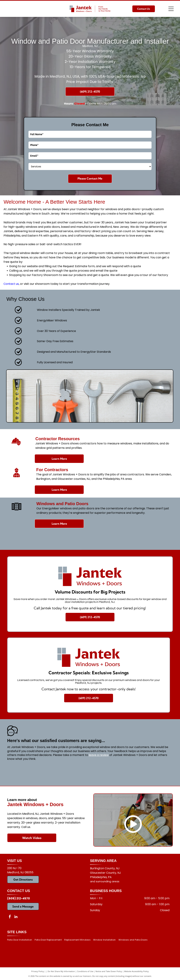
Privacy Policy (38, 971)
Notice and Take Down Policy (109, 971)
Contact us (11, 284)
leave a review (99, 755)
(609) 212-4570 (19, 898)
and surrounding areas (105, 881)
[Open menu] (171, 9)
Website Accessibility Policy (136, 971)
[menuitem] (21, 940)
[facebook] (10, 917)
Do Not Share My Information (61, 971)
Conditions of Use (85, 971)
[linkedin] (16, 917)
